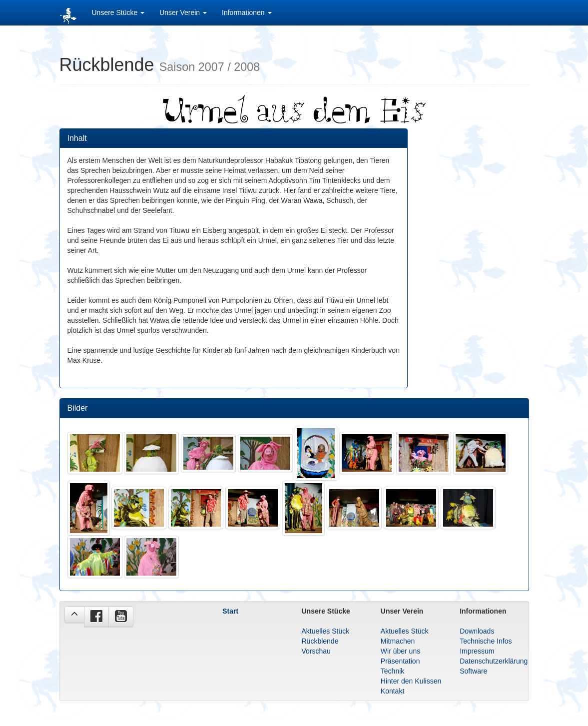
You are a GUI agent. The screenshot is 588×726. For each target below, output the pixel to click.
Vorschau (316, 651)
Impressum (477, 651)
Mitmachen (398, 641)
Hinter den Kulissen (411, 681)
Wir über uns (400, 651)
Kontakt (392, 691)
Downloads (477, 631)
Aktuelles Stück (325, 631)
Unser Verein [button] (183, 12)
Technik (392, 671)
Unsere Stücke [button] (118, 12)
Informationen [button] (247, 12)
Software (473, 671)
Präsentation (400, 661)
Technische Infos (486, 641)
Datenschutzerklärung (494, 661)
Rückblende (320, 641)
